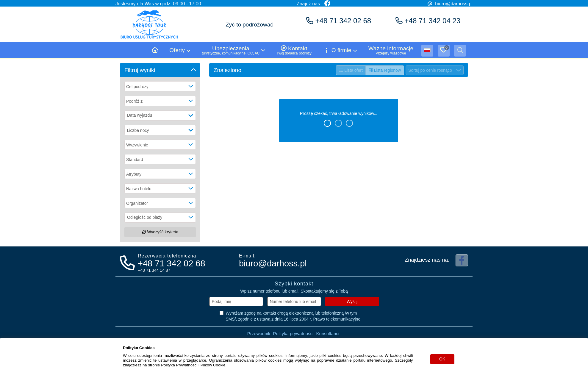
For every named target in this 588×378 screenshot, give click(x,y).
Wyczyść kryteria (160, 232)
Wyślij (352, 302)
